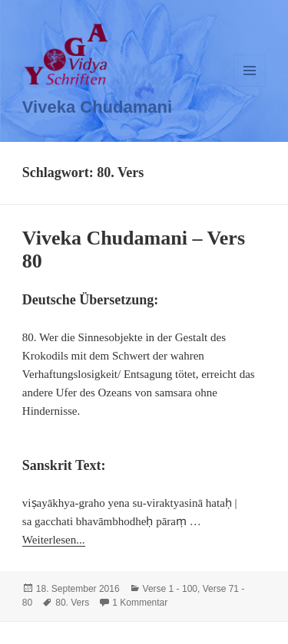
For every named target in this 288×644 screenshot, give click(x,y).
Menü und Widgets (250, 86)
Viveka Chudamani (97, 107)
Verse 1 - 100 (170, 589)
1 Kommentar (140, 603)
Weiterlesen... (54, 540)
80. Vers (72, 603)
